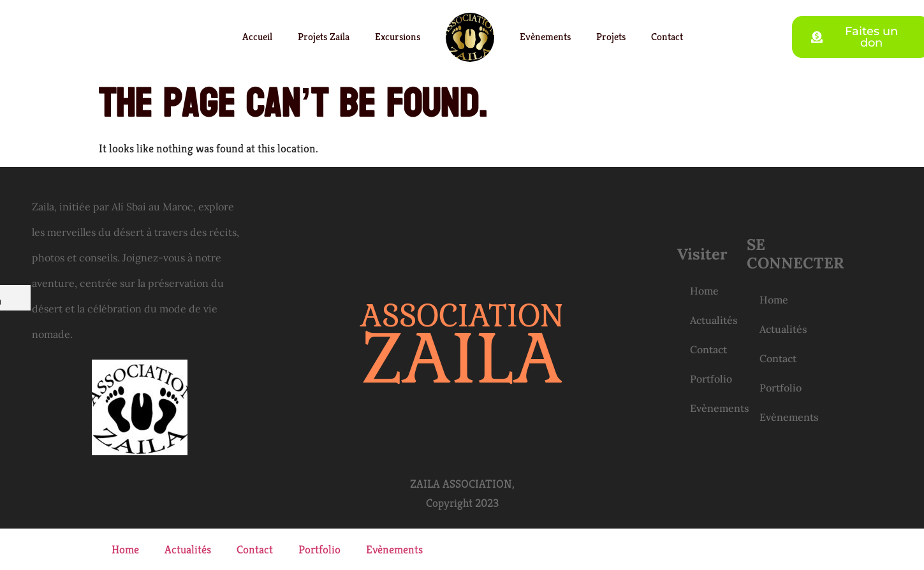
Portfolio (711, 379)
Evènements (545, 37)
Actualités (714, 320)
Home (704, 291)
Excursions (398, 37)
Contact (667, 37)
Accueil (257, 37)
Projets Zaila (324, 37)
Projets (611, 37)
